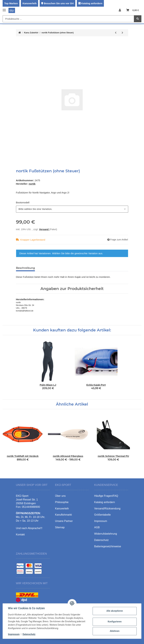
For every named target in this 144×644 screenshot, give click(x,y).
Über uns (60, 496)
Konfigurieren (115, 622)
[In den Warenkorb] (19, 42)
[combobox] (72, 209)
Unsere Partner (64, 521)
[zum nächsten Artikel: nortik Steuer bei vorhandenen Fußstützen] (122, 33)
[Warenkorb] (133, 10)
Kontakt (20, 535)
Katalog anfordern (92, 3)
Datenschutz (29, 634)
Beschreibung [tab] (25, 268)
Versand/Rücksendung (107, 509)
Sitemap (60, 527)
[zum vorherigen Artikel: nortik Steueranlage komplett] (116, 33)
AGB (97, 527)
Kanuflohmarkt (64, 515)
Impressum (14, 634)
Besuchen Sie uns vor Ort (59, 3)
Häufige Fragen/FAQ (106, 496)
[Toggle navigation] (4, 9)
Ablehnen (115, 631)
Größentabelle (102, 515)
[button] (120, 10)
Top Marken (11, 3)
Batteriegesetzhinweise (108, 546)
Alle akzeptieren (115, 611)
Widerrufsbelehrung (106, 534)
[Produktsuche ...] (68, 19)
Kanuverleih (30, 3)
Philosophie (62, 502)
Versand (44, 229)
